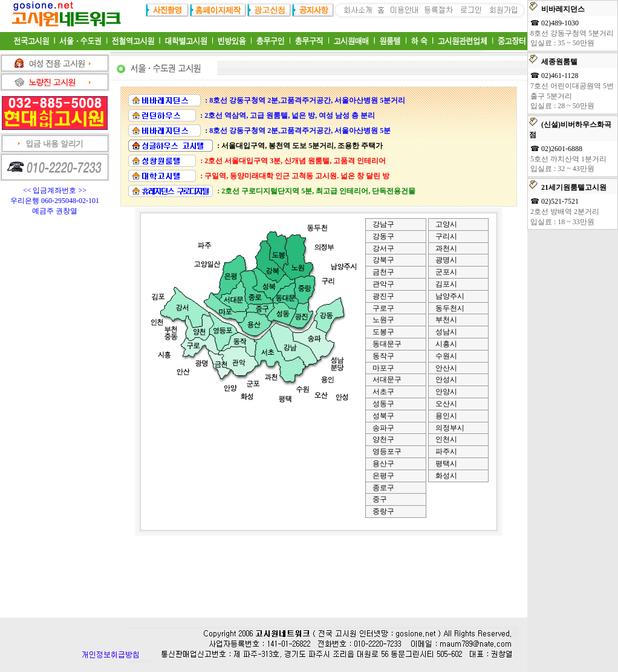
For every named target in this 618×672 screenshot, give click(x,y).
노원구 (383, 320)
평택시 (446, 464)
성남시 (446, 332)
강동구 (383, 236)
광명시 (446, 260)
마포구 (383, 368)
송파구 (383, 428)
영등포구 (387, 451)
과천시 (446, 248)
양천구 (383, 439)
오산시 (446, 404)
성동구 (383, 404)
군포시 (446, 272)
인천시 (446, 439)
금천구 (383, 272)
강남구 (383, 224)
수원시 (446, 356)
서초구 (383, 392)
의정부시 (450, 428)
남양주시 (450, 296)
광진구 (383, 296)
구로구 (383, 308)
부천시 (446, 320)
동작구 (383, 356)
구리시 (446, 236)
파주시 (446, 451)
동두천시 (450, 308)
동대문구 (387, 344)
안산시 (446, 368)
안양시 (446, 392)
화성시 (446, 476)
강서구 (383, 248)
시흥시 (446, 344)
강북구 (383, 260)
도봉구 (383, 332)
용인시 (446, 416)
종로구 (383, 488)
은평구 (383, 476)
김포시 (446, 284)
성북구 (383, 416)
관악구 (383, 284)
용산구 (383, 464)
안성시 (446, 380)
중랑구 (383, 511)
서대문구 (387, 380)
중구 (380, 499)
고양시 (446, 224)
